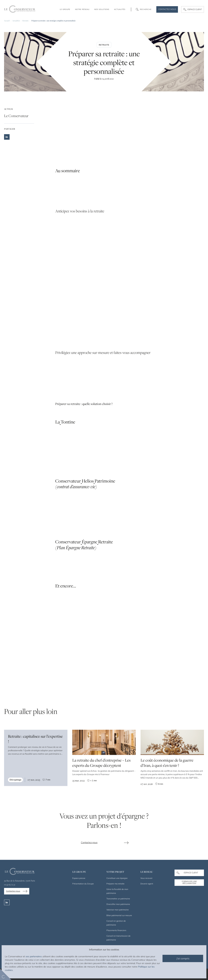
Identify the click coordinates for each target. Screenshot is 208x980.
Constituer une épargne (117, 878)
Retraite (26, 21)
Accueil (7, 21)
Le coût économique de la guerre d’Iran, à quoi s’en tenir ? (167, 765)
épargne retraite (79, 375)
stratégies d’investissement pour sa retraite (89, 131)
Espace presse (79, 878)
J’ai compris (183, 958)
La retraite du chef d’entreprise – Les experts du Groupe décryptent (101, 764)
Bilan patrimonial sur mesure (119, 915)
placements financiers (115, 596)
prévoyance (95, 375)
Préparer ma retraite (115, 884)
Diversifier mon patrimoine (118, 904)
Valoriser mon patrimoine (118, 910)
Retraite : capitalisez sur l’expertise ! (35, 741)
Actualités (16, 21)
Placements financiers (116, 930)
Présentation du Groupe (83, 884)
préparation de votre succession (105, 328)
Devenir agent (147, 884)
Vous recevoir (146, 878)
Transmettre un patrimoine (118, 899)
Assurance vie (63, 375)
